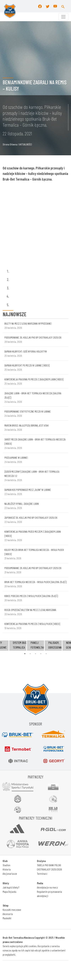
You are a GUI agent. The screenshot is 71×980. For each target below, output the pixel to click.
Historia (7, 869)
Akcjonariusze (10, 874)
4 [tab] (41, 654)
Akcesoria (8, 914)
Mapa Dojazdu (9, 892)
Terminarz (42, 874)
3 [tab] (35, 654)
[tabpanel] (35, 645)
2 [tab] (30, 654)
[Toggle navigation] (63, 17)
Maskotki (7, 918)
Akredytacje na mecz (47, 887)
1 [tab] (25, 654)
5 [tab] (46, 654)
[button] (63, 6)
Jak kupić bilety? (11, 887)
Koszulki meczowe (12, 910)
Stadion (6, 865)
